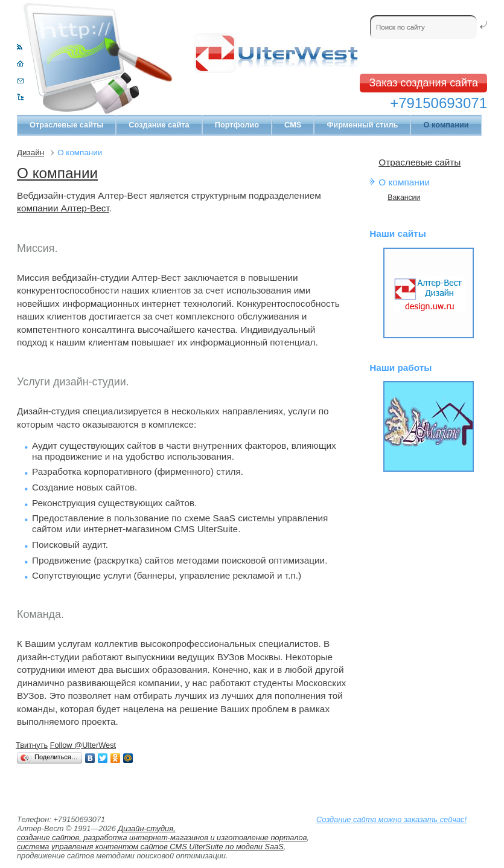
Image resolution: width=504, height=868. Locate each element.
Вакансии (404, 198)
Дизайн (30, 153)
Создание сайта (159, 125)
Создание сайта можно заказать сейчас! (391, 819)
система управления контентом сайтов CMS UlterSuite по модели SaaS (150, 847)
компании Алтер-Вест (63, 208)
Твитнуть (32, 745)
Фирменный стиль (362, 125)
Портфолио (237, 125)
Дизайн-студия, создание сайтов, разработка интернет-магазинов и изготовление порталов (162, 833)
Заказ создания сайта (423, 83)
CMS (293, 125)
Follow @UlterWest (83, 745)
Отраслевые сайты (66, 125)
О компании (57, 173)
